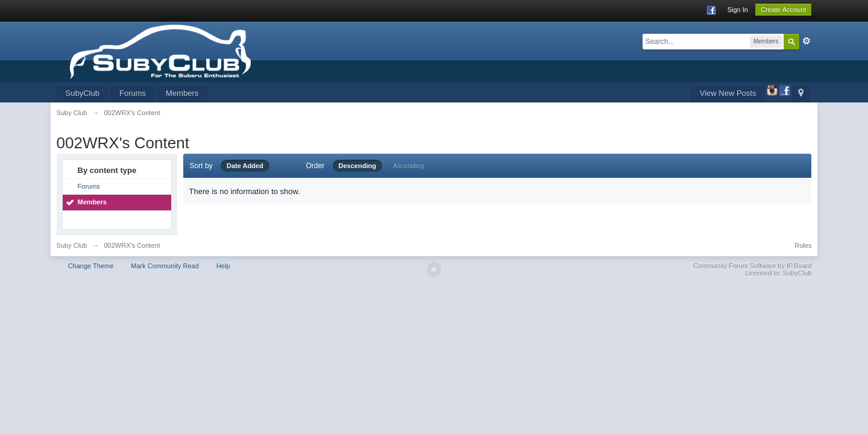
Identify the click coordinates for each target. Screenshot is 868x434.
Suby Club (72, 245)
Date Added (245, 166)
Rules (803, 245)
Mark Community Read (165, 266)
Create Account (783, 10)
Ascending (408, 166)
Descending (357, 166)
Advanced (807, 41)
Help (223, 266)
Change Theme (91, 266)
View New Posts (728, 93)
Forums (133, 93)
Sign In (738, 10)
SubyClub (83, 93)
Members (182, 93)
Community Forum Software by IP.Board (752, 266)
